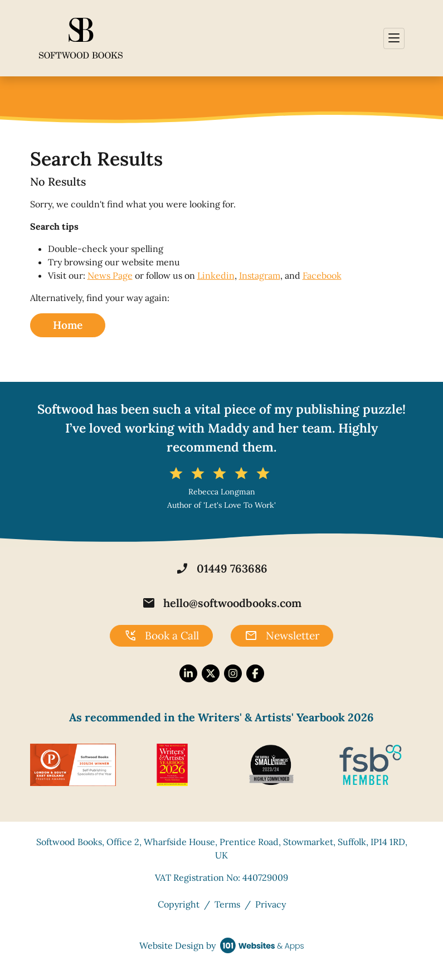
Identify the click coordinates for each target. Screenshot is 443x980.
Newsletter (282, 636)
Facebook (322, 275)
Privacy (271, 904)
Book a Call (161, 636)
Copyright (179, 904)
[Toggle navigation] (394, 38)
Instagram (260, 275)
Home (68, 325)
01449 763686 (221, 569)
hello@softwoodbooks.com (222, 603)
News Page (110, 275)
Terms (227, 904)
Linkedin (216, 275)
